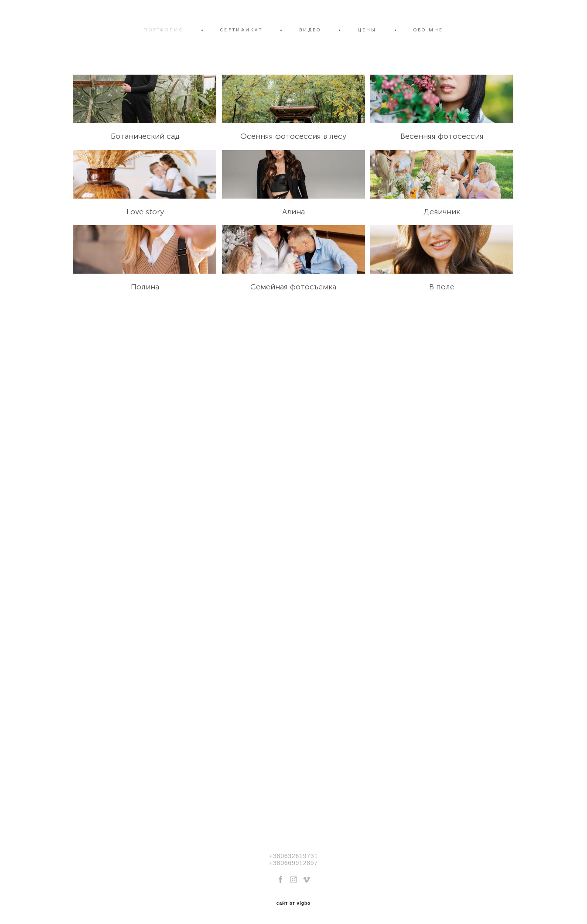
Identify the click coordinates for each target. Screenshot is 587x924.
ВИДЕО (310, 29)
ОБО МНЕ (428, 29)
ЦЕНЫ (367, 29)
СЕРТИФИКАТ (241, 29)
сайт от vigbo (293, 903)
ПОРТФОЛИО (164, 29)
